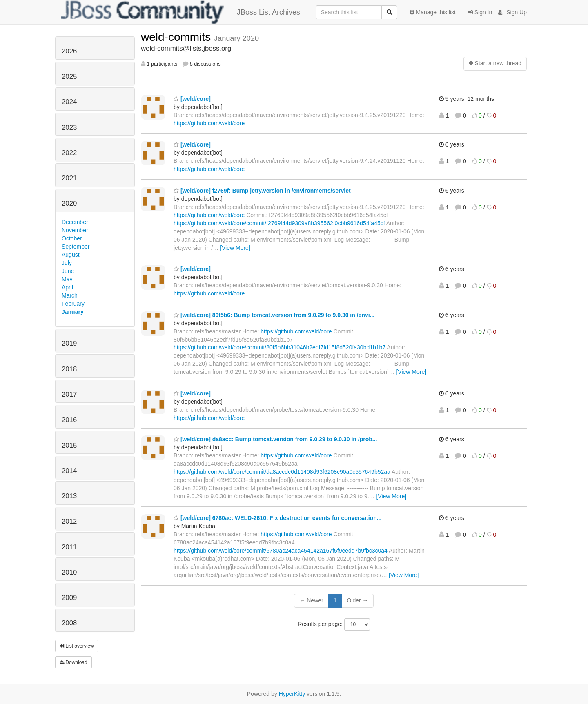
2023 (69, 128)
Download (73, 662)
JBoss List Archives (181, 12)
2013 (69, 496)
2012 (69, 521)
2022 (69, 153)
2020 (69, 203)
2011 (69, 547)
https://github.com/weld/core (209, 123)
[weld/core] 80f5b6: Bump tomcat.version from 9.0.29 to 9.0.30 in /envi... (274, 315)
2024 (69, 102)
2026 (69, 51)
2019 (69, 343)
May (67, 279)
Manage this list (433, 12)
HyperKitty (292, 694)
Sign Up (512, 12)
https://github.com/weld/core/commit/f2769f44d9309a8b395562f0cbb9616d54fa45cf (279, 223)
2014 (69, 471)
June (68, 271)
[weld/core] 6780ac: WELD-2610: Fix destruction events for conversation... (277, 518)
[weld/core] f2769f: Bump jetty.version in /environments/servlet (262, 191)
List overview (77, 646)
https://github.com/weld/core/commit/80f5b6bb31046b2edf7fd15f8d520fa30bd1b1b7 (280, 347)
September (76, 247)
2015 (69, 445)
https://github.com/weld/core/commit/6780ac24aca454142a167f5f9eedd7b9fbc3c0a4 (281, 551)
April (67, 287)
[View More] (235, 248)
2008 (69, 623)
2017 (69, 394)
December (75, 222)
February (73, 304)
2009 (69, 598)
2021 (69, 178)
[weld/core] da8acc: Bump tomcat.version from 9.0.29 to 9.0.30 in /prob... (275, 439)
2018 (69, 369)
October (72, 238)
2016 (69, 420)
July (67, 263)
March (70, 295)
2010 (69, 572)
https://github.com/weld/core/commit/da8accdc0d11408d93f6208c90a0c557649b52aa (282, 472)
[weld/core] (192, 99)
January (73, 312)
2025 (69, 77)
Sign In (480, 12)
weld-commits (177, 37)
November (75, 230)
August (71, 255)
